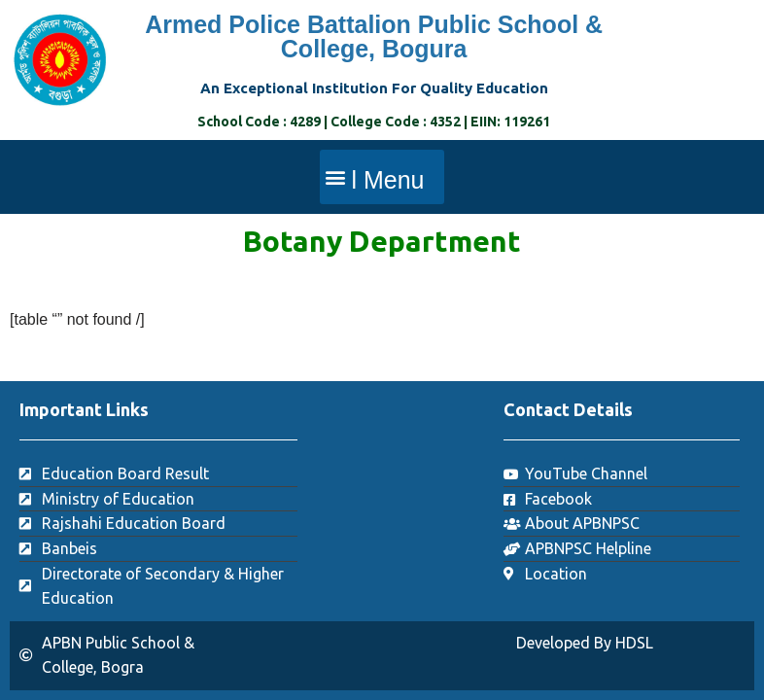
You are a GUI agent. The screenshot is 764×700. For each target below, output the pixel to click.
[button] (382, 177)
